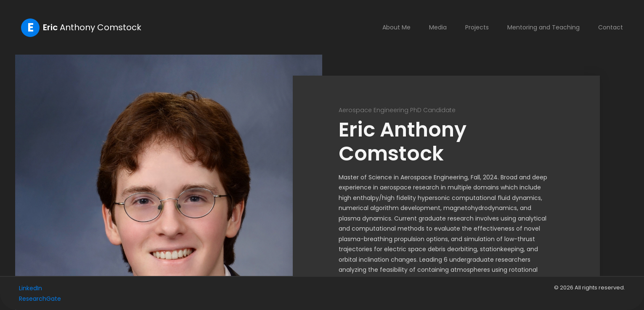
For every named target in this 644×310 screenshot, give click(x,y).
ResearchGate (40, 299)
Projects (477, 27)
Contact (611, 27)
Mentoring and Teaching (543, 27)
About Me (396, 27)
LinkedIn (30, 288)
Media (438, 27)
